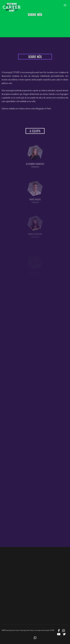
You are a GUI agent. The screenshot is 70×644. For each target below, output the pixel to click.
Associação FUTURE (49, 630)
